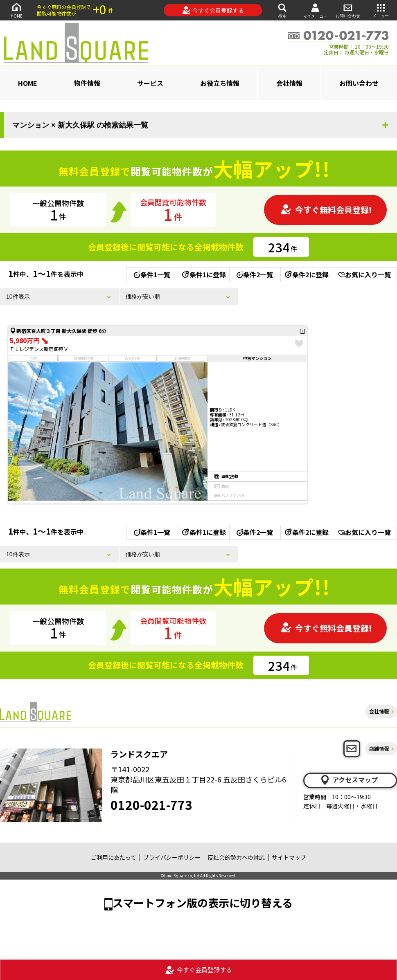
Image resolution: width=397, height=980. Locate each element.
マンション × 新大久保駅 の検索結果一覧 (80, 125)
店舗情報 (379, 748)
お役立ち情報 (220, 83)
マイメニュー (315, 10)
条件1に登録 (203, 274)
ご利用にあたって (114, 857)
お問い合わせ (348, 10)
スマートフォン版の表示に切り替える (203, 902)
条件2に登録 (306, 274)
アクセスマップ (349, 780)
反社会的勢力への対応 (236, 857)
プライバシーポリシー (172, 857)
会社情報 (289, 83)
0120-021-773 (151, 805)
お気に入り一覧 (364, 274)
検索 (282, 10)
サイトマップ (289, 857)
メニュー (381, 10)
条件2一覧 (255, 274)
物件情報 (87, 83)
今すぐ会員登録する (213, 10)
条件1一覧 (152, 274)
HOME (16, 10)
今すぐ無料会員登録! (326, 210)
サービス (150, 83)
